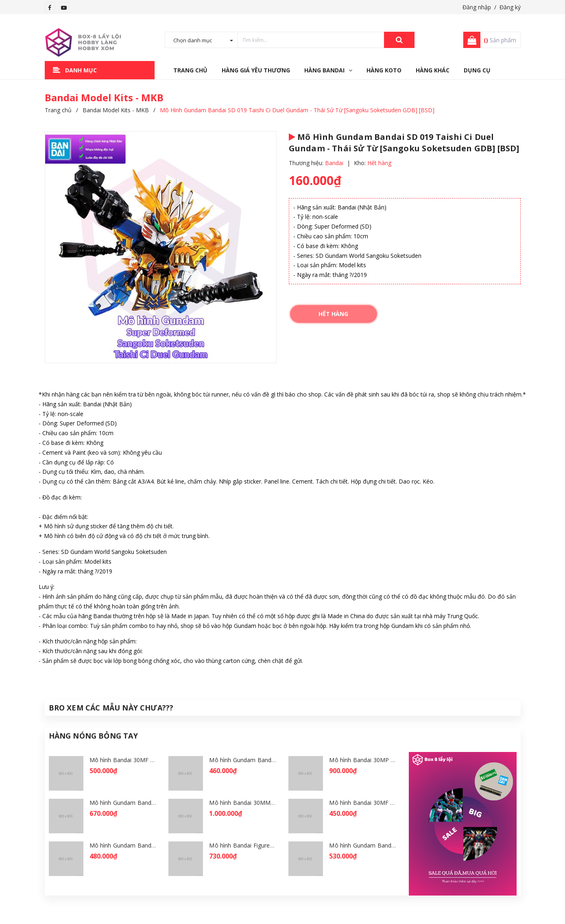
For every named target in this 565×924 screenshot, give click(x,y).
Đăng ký (510, 7)
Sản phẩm (500, 40)
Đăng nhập (477, 7)
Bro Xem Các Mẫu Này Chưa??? (111, 708)
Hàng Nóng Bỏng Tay (93, 736)
